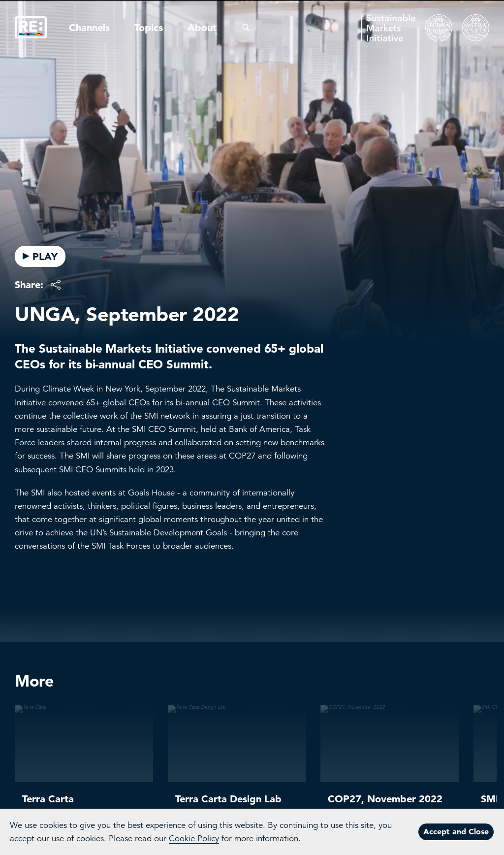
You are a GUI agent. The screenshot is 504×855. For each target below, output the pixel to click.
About (202, 28)
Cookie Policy (194, 839)
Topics (149, 28)
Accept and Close (456, 831)
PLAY (40, 257)
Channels (89, 28)
